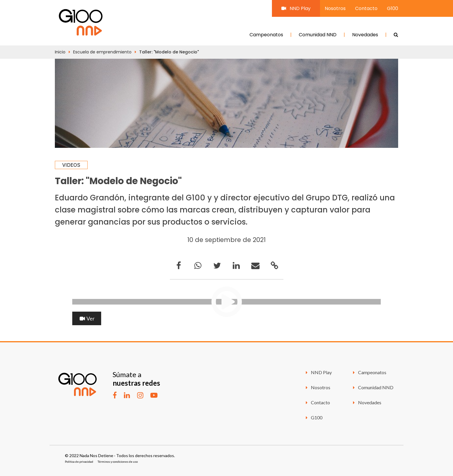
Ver (87, 318)
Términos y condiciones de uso (118, 462)
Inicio (60, 52)
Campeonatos (266, 35)
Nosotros (335, 8)
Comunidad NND (318, 35)
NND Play (296, 8)
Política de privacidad (79, 462)
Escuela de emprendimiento (102, 52)
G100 (393, 8)
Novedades (365, 35)
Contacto (366, 8)
